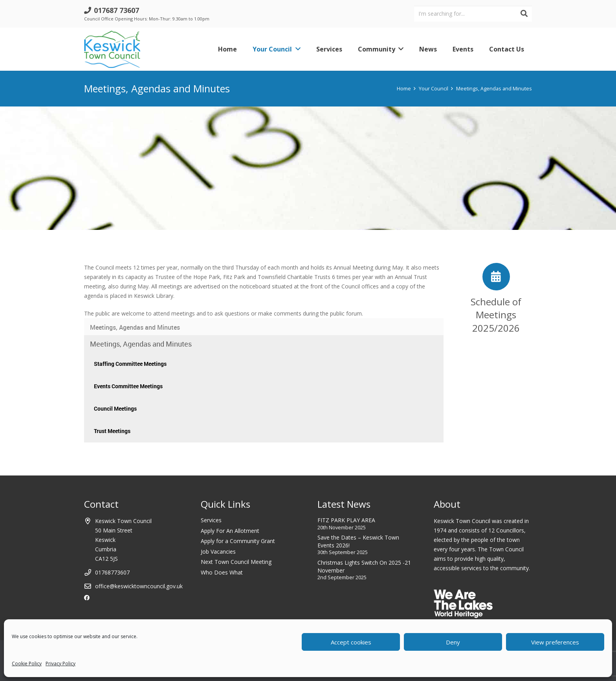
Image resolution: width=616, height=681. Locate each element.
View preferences (555, 642)
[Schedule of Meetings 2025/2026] (496, 277)
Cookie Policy (27, 664)
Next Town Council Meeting (236, 562)
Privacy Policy (60, 664)
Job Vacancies (218, 552)
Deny (453, 642)
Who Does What (222, 572)
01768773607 (112, 572)
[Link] (112, 49)
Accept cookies (351, 642)
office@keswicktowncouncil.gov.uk (139, 586)
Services (211, 520)
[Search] (524, 14)
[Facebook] (87, 598)
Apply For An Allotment (230, 531)
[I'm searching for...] (473, 14)
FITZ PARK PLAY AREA (346, 520)
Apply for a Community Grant (238, 541)
